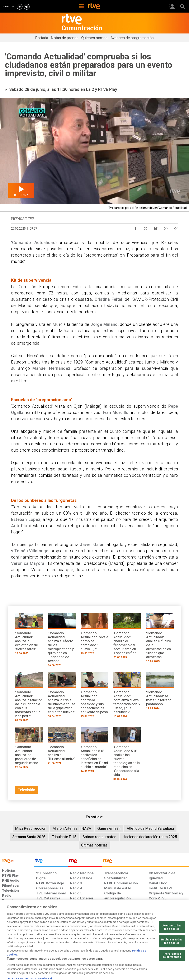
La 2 (90, 89)
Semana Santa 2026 (29, 837)
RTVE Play (108, 89)
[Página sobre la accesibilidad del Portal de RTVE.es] (114, 944)
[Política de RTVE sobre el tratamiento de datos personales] (32, 946)
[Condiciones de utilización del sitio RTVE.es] (8, 946)
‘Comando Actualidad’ (34, 243)
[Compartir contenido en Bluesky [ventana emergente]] (156, 227)
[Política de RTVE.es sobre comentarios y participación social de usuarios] (172, 946)
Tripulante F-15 (64, 837)
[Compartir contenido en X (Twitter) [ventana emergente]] (146, 227)
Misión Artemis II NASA (72, 828)
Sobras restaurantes (99, 837)
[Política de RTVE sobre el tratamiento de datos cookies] (60, 946)
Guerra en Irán (109, 828)
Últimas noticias (94, 845)
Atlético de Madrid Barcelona (150, 828)
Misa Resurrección (31, 828)
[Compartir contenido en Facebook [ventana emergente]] (136, 227)
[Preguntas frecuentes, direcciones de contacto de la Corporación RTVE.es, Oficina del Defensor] (147, 944)
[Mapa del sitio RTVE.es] (132, 946)
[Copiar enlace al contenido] (176, 227)
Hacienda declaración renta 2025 (150, 837)
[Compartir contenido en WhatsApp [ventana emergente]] (166, 227)
